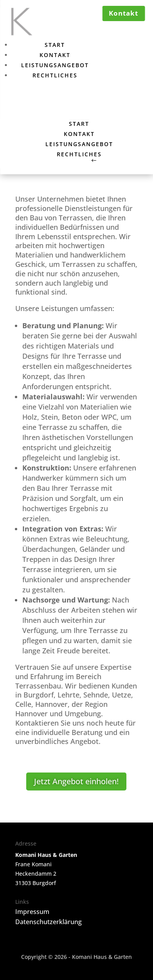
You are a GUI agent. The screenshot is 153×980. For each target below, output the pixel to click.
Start (55, 45)
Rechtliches (55, 75)
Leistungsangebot (55, 65)
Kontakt (55, 55)
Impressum (32, 912)
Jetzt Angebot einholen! (76, 781)
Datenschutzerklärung (49, 922)
